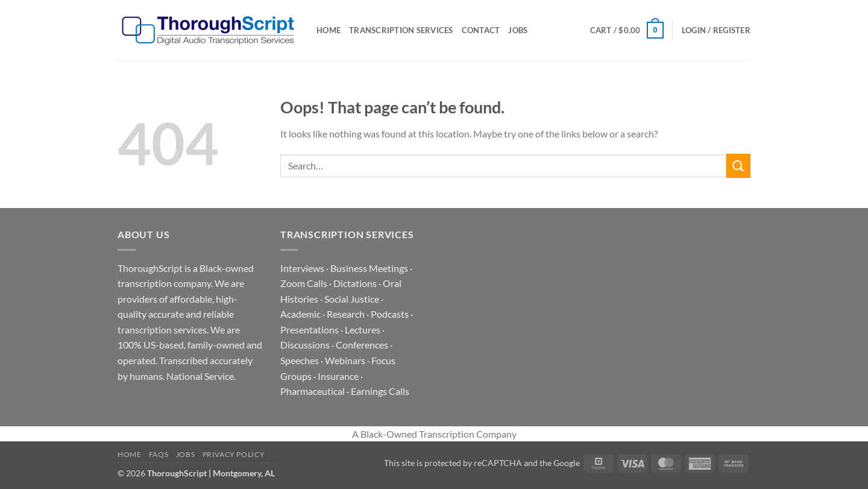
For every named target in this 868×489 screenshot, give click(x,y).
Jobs (518, 30)
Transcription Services (401, 30)
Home (329, 30)
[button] (627, 30)
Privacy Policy (234, 454)
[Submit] (738, 166)
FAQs (159, 454)
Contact (481, 30)
